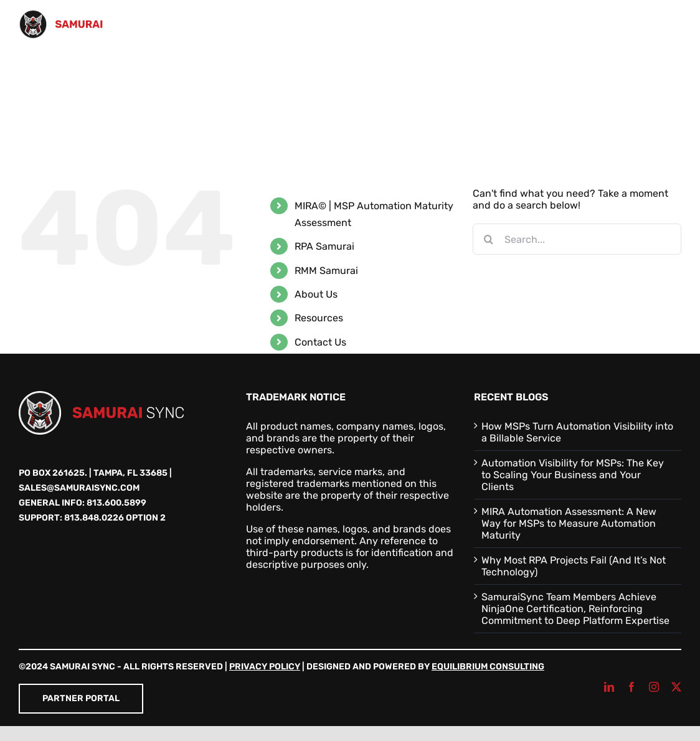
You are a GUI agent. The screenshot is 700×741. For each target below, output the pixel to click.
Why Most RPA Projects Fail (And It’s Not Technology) (574, 566)
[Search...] (577, 239)
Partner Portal (81, 698)
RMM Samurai (326, 271)
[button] (23, 123)
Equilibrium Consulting (488, 667)
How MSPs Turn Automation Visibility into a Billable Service (577, 432)
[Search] (488, 239)
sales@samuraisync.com (79, 488)
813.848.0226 (94, 518)
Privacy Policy (265, 667)
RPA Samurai (324, 246)
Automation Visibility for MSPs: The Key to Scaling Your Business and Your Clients (573, 475)
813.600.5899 (116, 503)
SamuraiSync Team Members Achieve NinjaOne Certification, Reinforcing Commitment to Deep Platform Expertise (575, 609)
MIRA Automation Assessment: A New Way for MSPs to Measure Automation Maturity (569, 523)
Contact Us (320, 342)
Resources (319, 318)
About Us (316, 294)
